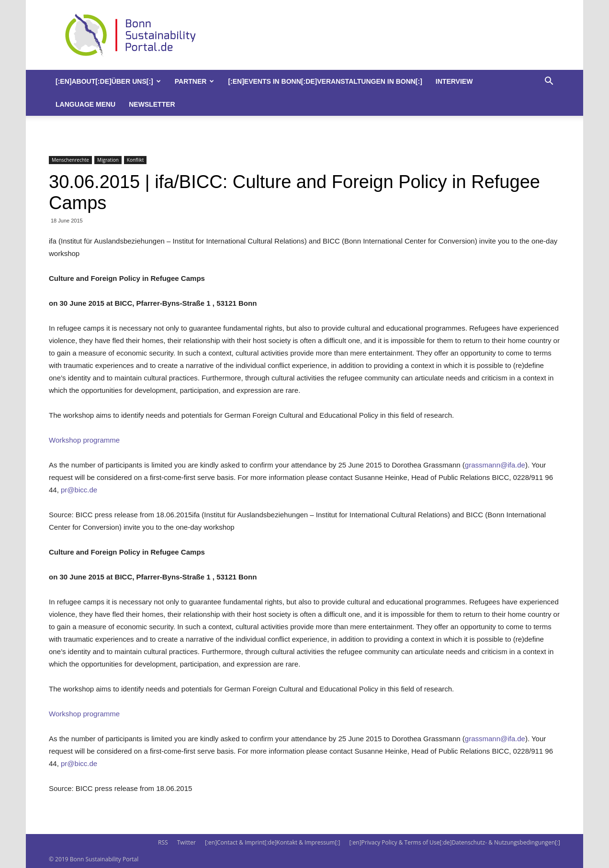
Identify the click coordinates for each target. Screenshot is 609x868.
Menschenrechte (70, 160)
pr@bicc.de (79, 490)
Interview (454, 81)
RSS (163, 842)
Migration (108, 160)
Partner (195, 81)
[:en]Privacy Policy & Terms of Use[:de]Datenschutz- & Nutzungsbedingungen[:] (455, 842)
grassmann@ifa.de (495, 465)
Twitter (186, 842)
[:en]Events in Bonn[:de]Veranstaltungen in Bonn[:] (325, 81)
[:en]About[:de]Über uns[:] (108, 81)
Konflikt (135, 160)
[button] (549, 82)
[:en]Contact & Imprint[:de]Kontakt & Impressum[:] (272, 842)
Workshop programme (84, 440)
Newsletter (152, 104)
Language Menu (85, 104)
